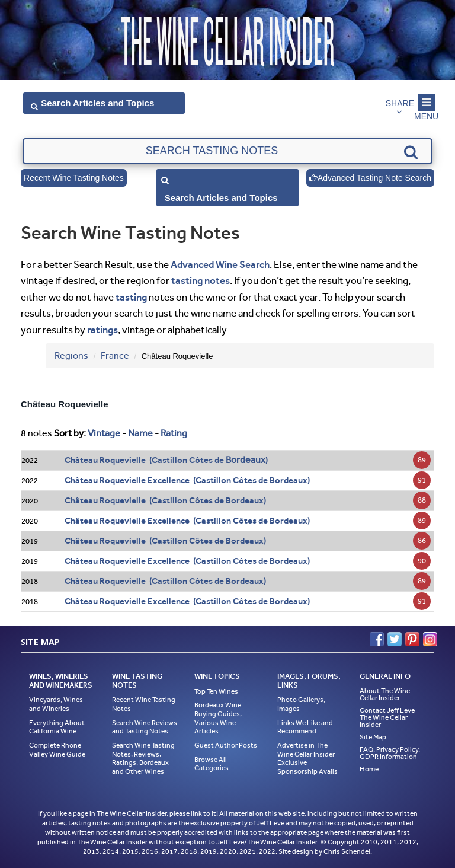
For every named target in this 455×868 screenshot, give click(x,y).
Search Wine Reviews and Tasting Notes (145, 727)
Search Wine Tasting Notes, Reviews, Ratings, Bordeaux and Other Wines (143, 758)
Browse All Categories (212, 764)
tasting (131, 297)
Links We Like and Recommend (305, 727)
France (115, 355)
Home (369, 769)
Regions (71, 355)
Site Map (373, 737)
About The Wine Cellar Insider (385, 694)
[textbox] (227, 151)
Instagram (430, 639)
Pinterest (412, 639)
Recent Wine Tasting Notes (74, 178)
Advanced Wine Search (220, 264)
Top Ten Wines (216, 691)
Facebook (377, 639)
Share (400, 103)
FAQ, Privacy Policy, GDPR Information (390, 753)
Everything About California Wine (57, 727)
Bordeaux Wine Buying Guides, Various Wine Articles (218, 718)
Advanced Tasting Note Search (370, 178)
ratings (102, 330)
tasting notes (201, 280)
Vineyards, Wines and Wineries (56, 704)
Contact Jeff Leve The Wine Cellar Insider (387, 717)
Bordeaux (246, 460)
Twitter (395, 639)
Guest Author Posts (226, 745)
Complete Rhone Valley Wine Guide (57, 750)
